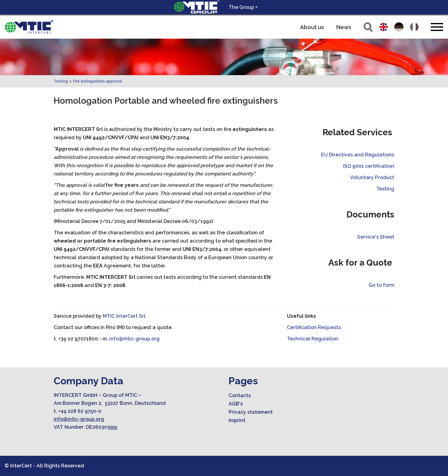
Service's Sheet (376, 237)
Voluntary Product (372, 177)
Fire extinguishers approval (98, 81)
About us (312, 27)
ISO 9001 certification (369, 166)
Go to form (381, 285)
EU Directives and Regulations (358, 155)
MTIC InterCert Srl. (125, 316)
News (344, 27)
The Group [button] (241, 7)
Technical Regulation (313, 339)
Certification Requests (314, 327)
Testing (61, 81)
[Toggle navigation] (437, 27)
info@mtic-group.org (134, 339)
